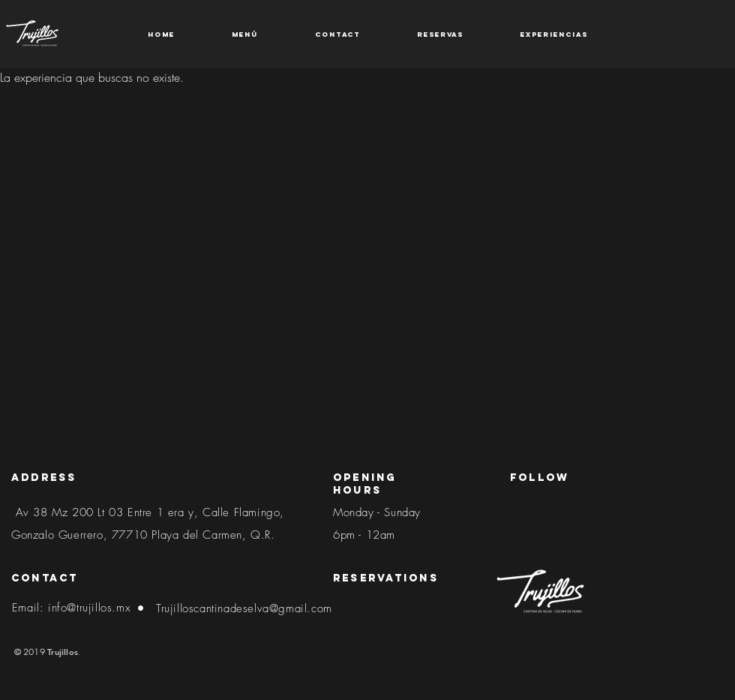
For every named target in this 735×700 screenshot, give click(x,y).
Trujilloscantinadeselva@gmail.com (244, 608)
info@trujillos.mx (89, 608)
